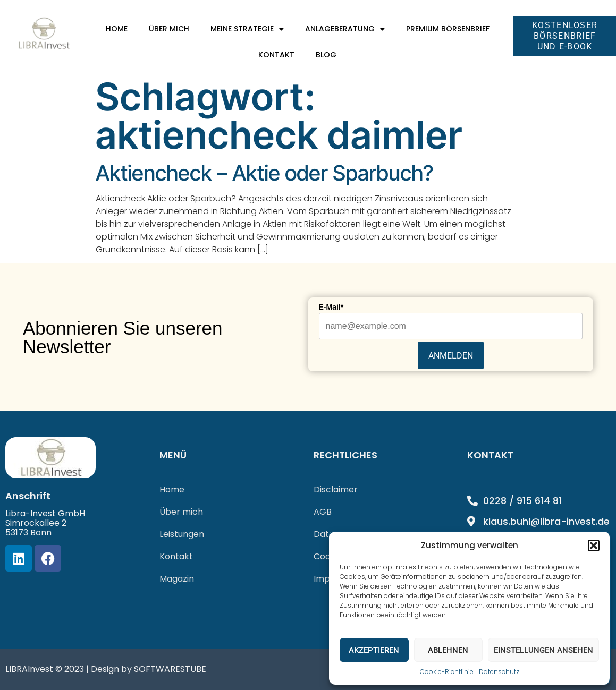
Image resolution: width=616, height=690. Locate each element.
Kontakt (276, 55)
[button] (594, 546)
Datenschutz (499, 672)
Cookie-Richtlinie (447, 672)
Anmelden (451, 356)
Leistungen (182, 534)
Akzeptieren (374, 650)
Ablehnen (448, 650)
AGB (323, 512)
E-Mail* (331, 307)
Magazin (177, 579)
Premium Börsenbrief (448, 29)
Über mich (169, 29)
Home (117, 29)
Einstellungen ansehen (543, 650)
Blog (326, 55)
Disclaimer (336, 489)
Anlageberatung (345, 29)
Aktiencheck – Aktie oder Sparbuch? (264, 173)
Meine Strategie (247, 29)
